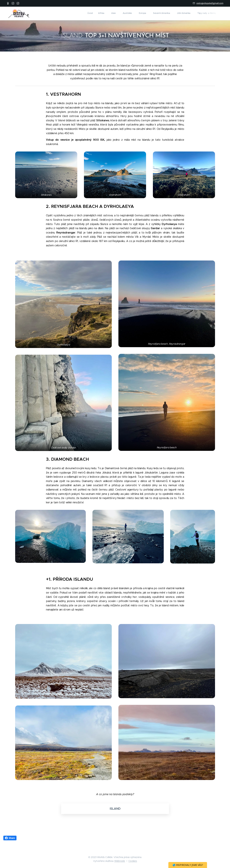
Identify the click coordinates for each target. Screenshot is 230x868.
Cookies (133, 861)
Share (10, 838)
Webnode (120, 861)
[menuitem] (170, 13)
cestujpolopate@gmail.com (210, 3)
